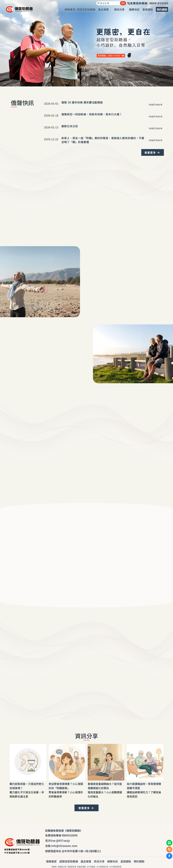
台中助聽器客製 (115, 867)
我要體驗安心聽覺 (20, 371)
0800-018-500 (86, 690)
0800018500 (70, 835)
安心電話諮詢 (103, 697)
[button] (85, 84)
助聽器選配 (81, 867)
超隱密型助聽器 (69, 861)
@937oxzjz (63, 841)
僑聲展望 (51, 861)
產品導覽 (86, 861)
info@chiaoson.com (64, 846)
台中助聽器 (91, 867)
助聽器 (54, 867)
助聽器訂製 (62, 867)
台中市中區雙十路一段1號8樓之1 (81, 851)
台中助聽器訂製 (102, 867)
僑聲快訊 (113, 861)
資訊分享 (99, 861)
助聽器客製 (72, 867)
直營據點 (126, 861)
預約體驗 (139, 861)
